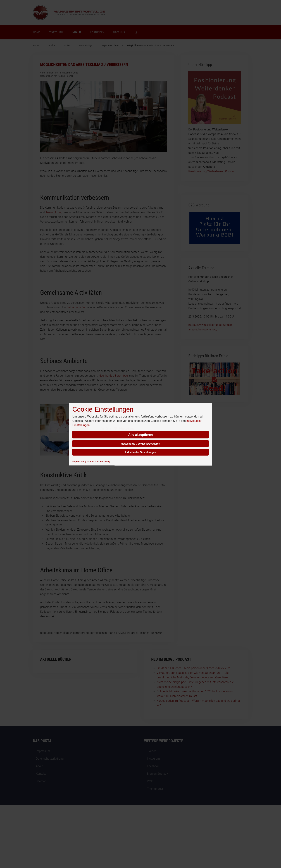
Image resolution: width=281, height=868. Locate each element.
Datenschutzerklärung (99, 462)
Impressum (78, 462)
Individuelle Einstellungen (141, 452)
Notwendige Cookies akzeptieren (141, 444)
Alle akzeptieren (140, 435)
